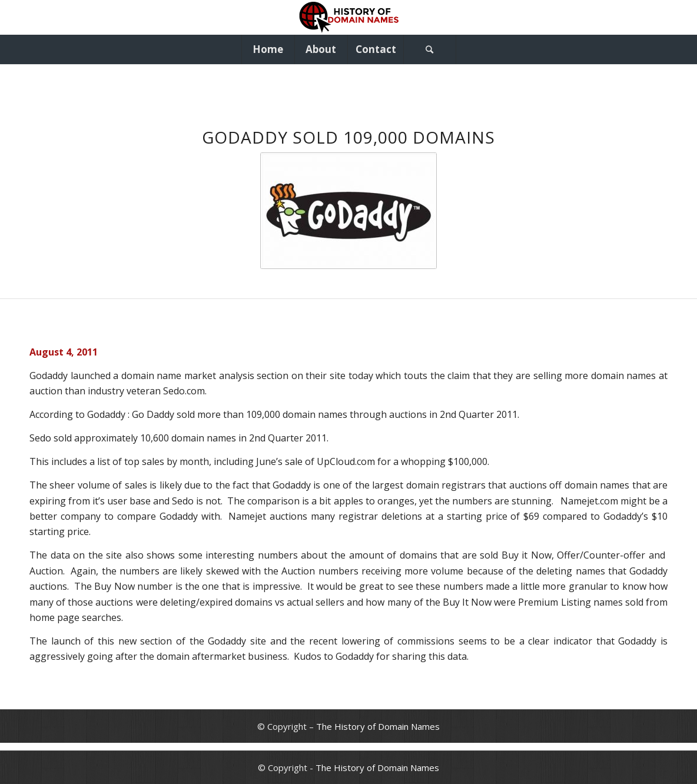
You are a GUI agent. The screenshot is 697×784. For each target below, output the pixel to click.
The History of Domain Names (378, 726)
